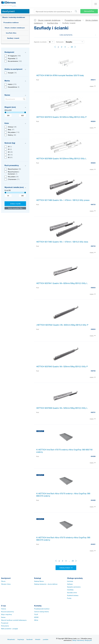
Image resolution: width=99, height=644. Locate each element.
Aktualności (11, 639)
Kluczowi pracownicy (8, 612)
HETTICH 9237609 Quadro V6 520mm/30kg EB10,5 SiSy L (61, 158)
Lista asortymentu (78, 35)
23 (72, 47)
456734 (93, 246)
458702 (93, 371)
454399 (93, 456)
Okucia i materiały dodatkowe (14, 17)
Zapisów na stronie (40, 42)
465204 (93, 121)
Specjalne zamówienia (74, 587)
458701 (93, 412)
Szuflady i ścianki (13, 38)
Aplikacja (70, 584)
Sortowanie (60, 42)
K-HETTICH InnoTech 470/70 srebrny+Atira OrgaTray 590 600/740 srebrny (64, 451)
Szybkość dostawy (73, 595)
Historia (4, 609)
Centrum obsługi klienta (41, 612)
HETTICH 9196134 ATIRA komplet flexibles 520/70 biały (60, 75)
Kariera (3, 617)
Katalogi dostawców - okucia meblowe (46, 584)
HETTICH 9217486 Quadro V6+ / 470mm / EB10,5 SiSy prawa (63, 200)
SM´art (36, 620)
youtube (46, 639)
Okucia (3, 581)
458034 (93, 329)
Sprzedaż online (72, 593)
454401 (93, 544)
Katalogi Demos (39, 581)
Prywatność (5, 623)
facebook (30, 639)
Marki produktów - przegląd (9, 629)
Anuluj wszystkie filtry (15, 208)
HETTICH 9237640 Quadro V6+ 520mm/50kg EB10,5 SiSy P (62, 366)
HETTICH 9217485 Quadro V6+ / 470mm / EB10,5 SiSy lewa (62, 242)
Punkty (69, 598)
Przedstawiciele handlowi (42, 609)
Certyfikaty (70, 590)
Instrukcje (70, 581)
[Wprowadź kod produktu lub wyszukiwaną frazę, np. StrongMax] (57, 11)
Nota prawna (5, 626)
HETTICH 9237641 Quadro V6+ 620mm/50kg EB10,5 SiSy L (62, 283)
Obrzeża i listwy (6, 584)
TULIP (36, 614)
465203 (93, 163)
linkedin (38, 639)
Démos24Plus (89, 11)
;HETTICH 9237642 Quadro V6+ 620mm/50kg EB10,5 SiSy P (62, 325)
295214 (93, 80)
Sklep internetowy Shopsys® (82, 640)
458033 (93, 288)
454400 (93, 500)
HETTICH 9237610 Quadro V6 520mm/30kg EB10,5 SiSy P (61, 117)
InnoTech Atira (11, 33)
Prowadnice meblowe (11, 22)
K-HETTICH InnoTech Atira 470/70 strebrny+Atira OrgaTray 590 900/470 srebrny (63, 539)
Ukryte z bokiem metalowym (15, 28)
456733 (93, 204)
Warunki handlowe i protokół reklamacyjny (14, 620)
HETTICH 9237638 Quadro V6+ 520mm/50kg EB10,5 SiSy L (62, 408)
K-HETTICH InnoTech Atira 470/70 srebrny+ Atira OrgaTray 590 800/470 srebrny (63, 495)
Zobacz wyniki (15, 204)
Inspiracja (21, 639)
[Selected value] (5, 112)
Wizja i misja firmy (7, 614)
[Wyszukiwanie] (15, 99)
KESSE (36, 617)
